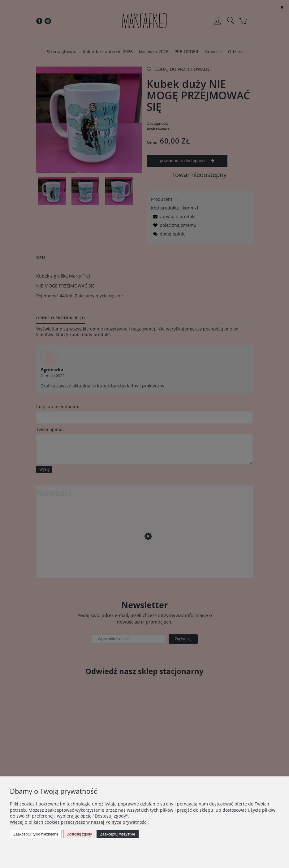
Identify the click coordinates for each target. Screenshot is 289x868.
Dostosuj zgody (79, 834)
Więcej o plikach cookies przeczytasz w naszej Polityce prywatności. (79, 822)
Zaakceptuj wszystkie (117, 834)
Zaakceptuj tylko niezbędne (36, 834)
